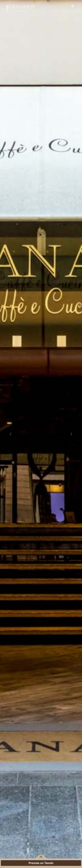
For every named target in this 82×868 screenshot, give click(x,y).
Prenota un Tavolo (41, 863)
